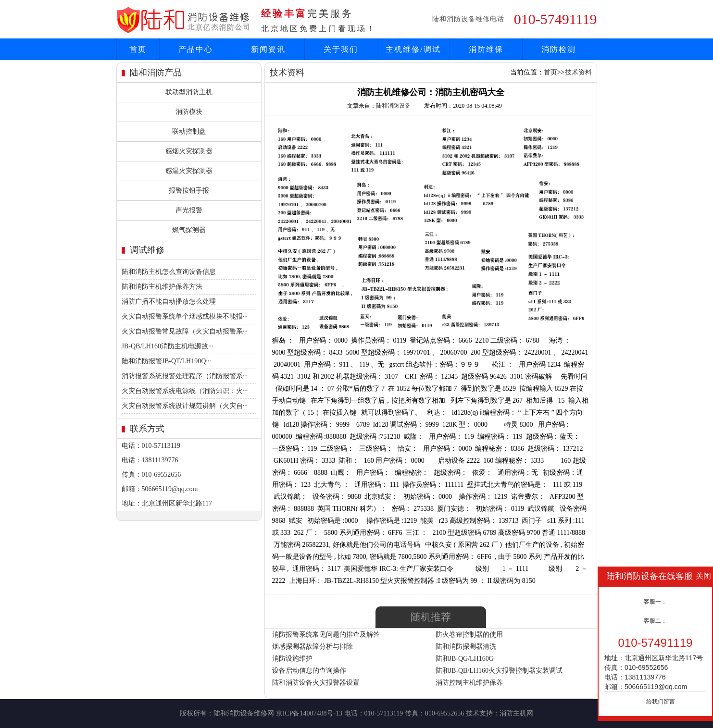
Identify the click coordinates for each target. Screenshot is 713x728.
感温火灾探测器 (189, 171)
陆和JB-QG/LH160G (465, 659)
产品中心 (196, 49)
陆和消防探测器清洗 (466, 647)
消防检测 (559, 49)
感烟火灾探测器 (189, 151)
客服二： (655, 621)
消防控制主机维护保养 (469, 683)
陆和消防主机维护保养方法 (162, 287)
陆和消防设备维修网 (244, 713)
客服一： (655, 602)
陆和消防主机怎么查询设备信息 (169, 272)
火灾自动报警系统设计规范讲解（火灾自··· (185, 406)
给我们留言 (661, 702)
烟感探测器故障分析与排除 (313, 647)
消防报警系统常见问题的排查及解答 (326, 635)
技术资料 (578, 72)
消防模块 (189, 112)
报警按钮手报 (189, 191)
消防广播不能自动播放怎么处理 (169, 302)
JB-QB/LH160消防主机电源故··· (168, 346)
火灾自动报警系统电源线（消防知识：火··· (185, 391)
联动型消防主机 (189, 92)
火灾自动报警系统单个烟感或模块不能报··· (185, 316)
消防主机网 (516, 713)
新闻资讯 (268, 49)
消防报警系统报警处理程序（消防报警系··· (185, 376)
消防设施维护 (292, 659)
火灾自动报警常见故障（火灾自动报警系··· (185, 331)
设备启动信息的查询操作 (309, 671)
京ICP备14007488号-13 (309, 713)
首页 (138, 49)
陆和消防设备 (393, 106)
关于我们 (341, 49)
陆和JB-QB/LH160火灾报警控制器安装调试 (499, 671)
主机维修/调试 (413, 49)
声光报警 (189, 210)
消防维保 (486, 49)
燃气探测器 (189, 230)
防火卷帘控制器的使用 (469, 635)
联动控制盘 (189, 131)
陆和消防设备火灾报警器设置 (316, 683)
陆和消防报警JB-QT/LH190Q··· (166, 361)
